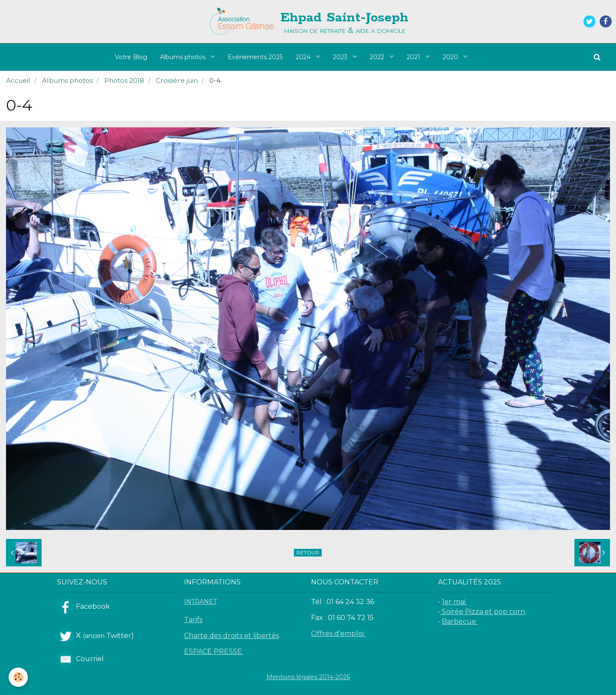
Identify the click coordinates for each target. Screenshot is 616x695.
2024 (304, 57)
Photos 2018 (124, 80)
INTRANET (200, 602)
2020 (451, 57)
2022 (378, 57)
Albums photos (184, 57)
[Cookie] (18, 677)
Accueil (18, 80)
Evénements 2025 (255, 57)
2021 (414, 57)
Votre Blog (131, 57)
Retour (308, 552)
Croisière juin (177, 80)
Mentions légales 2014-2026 (308, 677)
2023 (341, 57)
